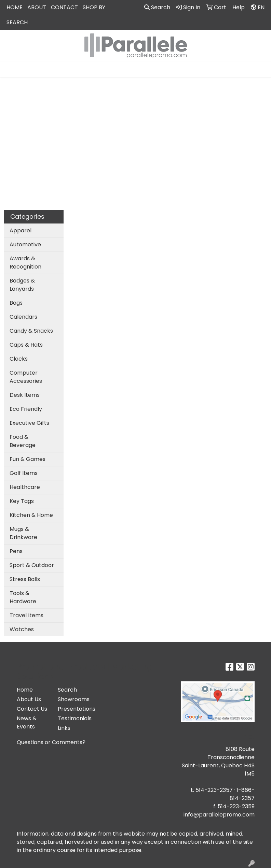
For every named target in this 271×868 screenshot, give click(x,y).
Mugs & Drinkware (23, 533)
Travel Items (26, 615)
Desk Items (25, 395)
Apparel (21, 230)
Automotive (25, 244)
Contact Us (32, 709)
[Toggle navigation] (11, 69)
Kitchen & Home (31, 515)
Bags (16, 303)
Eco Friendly (26, 409)
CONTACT (64, 7)
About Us (29, 699)
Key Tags (22, 501)
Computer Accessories (26, 377)
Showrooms (74, 699)
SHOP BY (94, 7)
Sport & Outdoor (32, 565)
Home (25, 690)
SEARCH (17, 22)
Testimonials (74, 718)
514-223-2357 (214, 790)
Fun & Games (28, 459)
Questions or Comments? (51, 742)
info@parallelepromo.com (219, 815)
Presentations (74, 709)
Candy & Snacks (31, 331)
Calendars (23, 317)
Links (64, 728)
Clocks (19, 359)
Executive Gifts (29, 423)
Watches (22, 629)
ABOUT (37, 7)
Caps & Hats (26, 345)
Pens (16, 551)
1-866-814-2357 (242, 794)
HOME (15, 7)
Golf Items (24, 473)
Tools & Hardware (23, 597)
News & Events (27, 722)
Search (157, 7)
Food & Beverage (23, 441)
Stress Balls (25, 579)
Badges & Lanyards (22, 285)
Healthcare (25, 487)
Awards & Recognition (25, 263)
